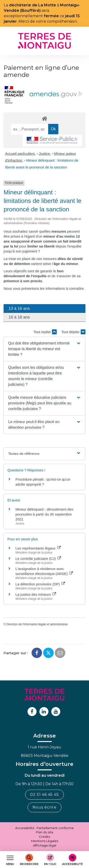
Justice (45, 153)
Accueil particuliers (21, 153)
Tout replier (45, 332)
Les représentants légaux (38, 548)
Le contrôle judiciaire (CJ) (38, 559)
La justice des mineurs (36, 594)
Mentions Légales (45, 841)
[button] (44, 349)
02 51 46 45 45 (44, 795)
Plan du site (45, 832)
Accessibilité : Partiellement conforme (44, 828)
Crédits (44, 837)
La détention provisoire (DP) (40, 584)
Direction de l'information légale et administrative (37, 624)
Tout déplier (73, 332)
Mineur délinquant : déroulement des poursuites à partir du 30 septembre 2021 (44, 514)
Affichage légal (45, 845)
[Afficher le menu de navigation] (10, 860)
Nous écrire (44, 807)
